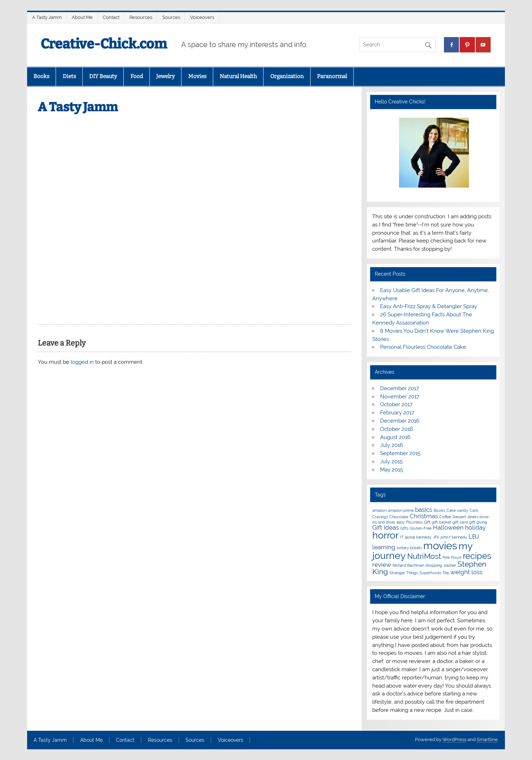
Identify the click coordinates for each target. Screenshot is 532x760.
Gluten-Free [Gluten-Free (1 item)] (421, 528)
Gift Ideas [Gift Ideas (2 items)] (385, 527)
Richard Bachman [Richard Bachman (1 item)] (408, 565)
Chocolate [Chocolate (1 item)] (399, 517)
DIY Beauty (103, 76)
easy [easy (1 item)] (401, 522)
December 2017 (400, 388)
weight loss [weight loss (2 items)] (466, 572)
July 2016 (392, 445)
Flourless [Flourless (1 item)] (414, 522)
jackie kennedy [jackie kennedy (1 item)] (418, 537)
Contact (111, 17)
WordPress (454, 739)
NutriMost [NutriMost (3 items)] (424, 556)
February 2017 (397, 413)
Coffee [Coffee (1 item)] (445, 517)
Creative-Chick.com (104, 44)
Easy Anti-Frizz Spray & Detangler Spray (429, 306)
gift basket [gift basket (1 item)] (441, 522)
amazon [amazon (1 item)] (379, 510)
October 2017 (396, 404)
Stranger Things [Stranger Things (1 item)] (404, 573)
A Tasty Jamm (47, 17)
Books (41, 76)
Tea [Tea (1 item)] (446, 573)
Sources (171, 17)
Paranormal (332, 76)
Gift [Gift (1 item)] (427, 522)
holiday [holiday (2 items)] (475, 527)
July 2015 (391, 461)
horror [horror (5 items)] (385, 535)
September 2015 (400, 453)
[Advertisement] (194, 169)
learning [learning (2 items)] (384, 547)
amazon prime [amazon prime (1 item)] (401, 510)
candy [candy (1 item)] (463, 510)
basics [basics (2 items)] (424, 510)
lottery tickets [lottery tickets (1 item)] (409, 548)
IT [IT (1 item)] (402, 537)
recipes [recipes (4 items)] (477, 556)
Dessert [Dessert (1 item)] (459, 517)
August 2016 (395, 437)
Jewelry (165, 76)
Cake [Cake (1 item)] (451, 510)
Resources (141, 17)
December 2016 (400, 421)
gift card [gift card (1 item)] (460, 522)
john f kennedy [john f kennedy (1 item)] (454, 537)
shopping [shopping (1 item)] (434, 565)
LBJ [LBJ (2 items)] (474, 536)
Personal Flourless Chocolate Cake (423, 347)
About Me (82, 17)
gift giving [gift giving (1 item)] (478, 522)
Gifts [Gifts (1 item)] (404, 528)
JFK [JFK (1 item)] (436, 537)
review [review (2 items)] (382, 565)
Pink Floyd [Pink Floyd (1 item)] (452, 557)
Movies (197, 76)
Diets (69, 76)
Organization (287, 76)
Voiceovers (202, 17)
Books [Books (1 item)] (439, 510)
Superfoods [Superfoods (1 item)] (430, 573)
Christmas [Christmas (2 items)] (424, 516)
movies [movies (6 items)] (440, 545)
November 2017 (400, 397)
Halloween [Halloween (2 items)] (448, 527)
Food (137, 76)
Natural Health (238, 76)
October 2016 (397, 429)
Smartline (487, 739)
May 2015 (392, 470)
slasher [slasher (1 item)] (450, 565)
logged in (82, 362)
